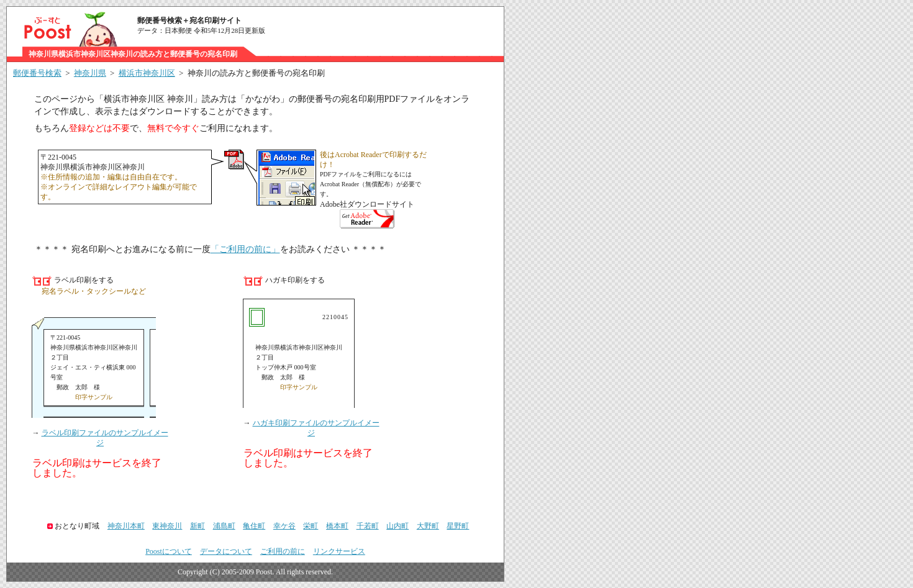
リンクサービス (339, 551)
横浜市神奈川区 (147, 73)
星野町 (458, 526)
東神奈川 (167, 526)
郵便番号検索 (37, 73)
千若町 (368, 526)
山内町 (397, 526)
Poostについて (169, 551)
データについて (226, 551)
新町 (198, 526)
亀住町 (254, 526)
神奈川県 (90, 73)
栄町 (311, 526)
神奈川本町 (126, 526)
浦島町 (224, 526)
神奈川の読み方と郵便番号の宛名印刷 (256, 73)
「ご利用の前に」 (245, 249)
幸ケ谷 (284, 526)
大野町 (428, 526)
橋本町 (337, 526)
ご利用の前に (283, 551)
